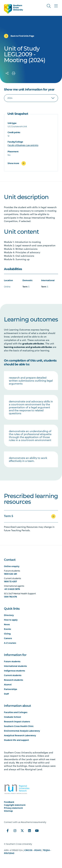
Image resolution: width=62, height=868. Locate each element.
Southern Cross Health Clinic (19, 726)
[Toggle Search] (49, 6)
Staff (6, 694)
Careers (8, 638)
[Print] (14, 73)
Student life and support (16, 740)
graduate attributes (33, 343)
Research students (13, 680)
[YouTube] (37, 831)
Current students (13, 675)
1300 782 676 (10, 597)
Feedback (9, 802)
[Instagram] (15, 831)
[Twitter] (22, 831)
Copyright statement (15, 805)
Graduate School (12, 717)
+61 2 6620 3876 (12, 589)
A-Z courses (10, 643)
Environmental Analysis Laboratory (22, 731)
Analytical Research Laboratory (20, 735)
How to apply (11, 620)
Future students (12, 661)
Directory (9, 615)
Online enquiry (12, 566)
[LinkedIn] (29, 831)
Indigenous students (14, 671)
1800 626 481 (10, 574)
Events (7, 629)
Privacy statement (13, 808)
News (7, 624)
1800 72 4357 (10, 582)
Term (25, 287)
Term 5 (8, 516)
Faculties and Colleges (16, 712)
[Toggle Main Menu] (56, 6)
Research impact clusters (17, 722)
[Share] (7, 73)
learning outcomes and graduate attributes (28, 347)
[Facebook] (8, 831)
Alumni (8, 685)
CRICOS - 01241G (33, 850)
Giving (7, 634)
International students (15, 666)
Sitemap (8, 811)
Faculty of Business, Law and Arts (23, 146)
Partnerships (10, 689)
